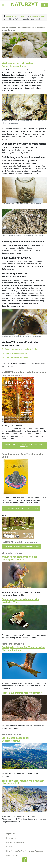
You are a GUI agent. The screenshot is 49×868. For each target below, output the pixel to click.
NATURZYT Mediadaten (15, 842)
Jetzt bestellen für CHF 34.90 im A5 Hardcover (21, 508)
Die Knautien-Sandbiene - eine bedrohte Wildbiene (21, 349)
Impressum (11, 834)
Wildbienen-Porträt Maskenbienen (15, 353)
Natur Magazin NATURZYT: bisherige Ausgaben (24, 851)
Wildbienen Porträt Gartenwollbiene (15, 358)
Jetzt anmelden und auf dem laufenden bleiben (22, 547)
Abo (45, 5)
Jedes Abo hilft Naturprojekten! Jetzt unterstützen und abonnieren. (24, 446)
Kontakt (9, 847)
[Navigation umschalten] (3, 5)
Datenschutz (11, 838)
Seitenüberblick (12, 855)
